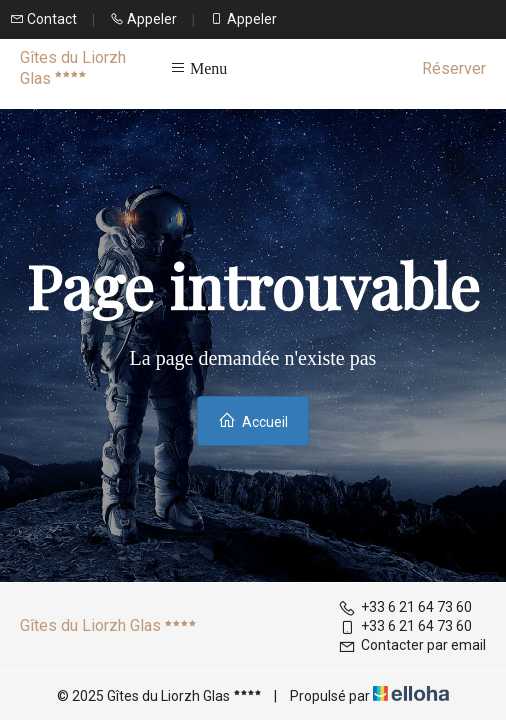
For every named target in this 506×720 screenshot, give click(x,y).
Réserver (454, 68)
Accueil (253, 420)
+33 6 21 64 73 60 (405, 607)
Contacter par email (412, 645)
